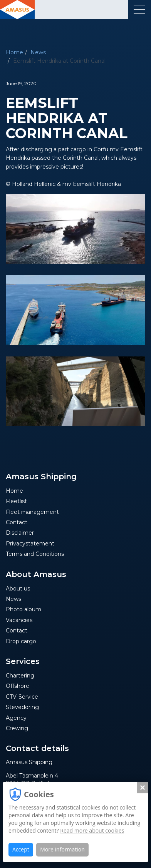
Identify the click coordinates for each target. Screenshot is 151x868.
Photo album (23, 609)
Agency (16, 718)
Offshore (18, 686)
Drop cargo (21, 641)
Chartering (20, 676)
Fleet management (32, 512)
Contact (17, 522)
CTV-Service (22, 697)
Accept (21, 849)
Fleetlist (16, 501)
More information (62, 849)
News (38, 52)
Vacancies (19, 620)
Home (14, 52)
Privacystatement (30, 544)
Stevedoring (22, 707)
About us (18, 589)
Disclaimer (20, 533)
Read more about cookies (92, 830)
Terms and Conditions (35, 554)
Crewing (17, 728)
